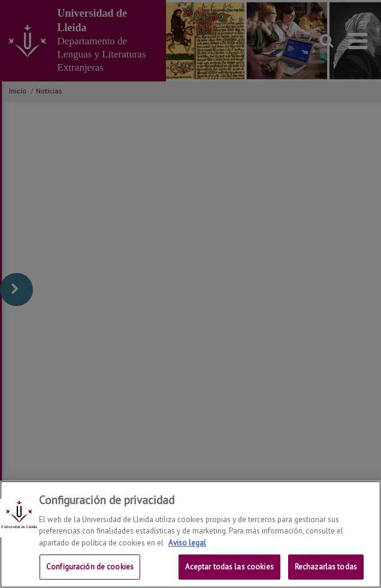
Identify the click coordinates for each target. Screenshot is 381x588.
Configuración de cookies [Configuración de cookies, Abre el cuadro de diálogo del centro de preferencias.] (90, 567)
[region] (190, 534)
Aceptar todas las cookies (229, 567)
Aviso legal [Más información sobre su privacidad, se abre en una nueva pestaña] (187, 543)
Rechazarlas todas (326, 567)
